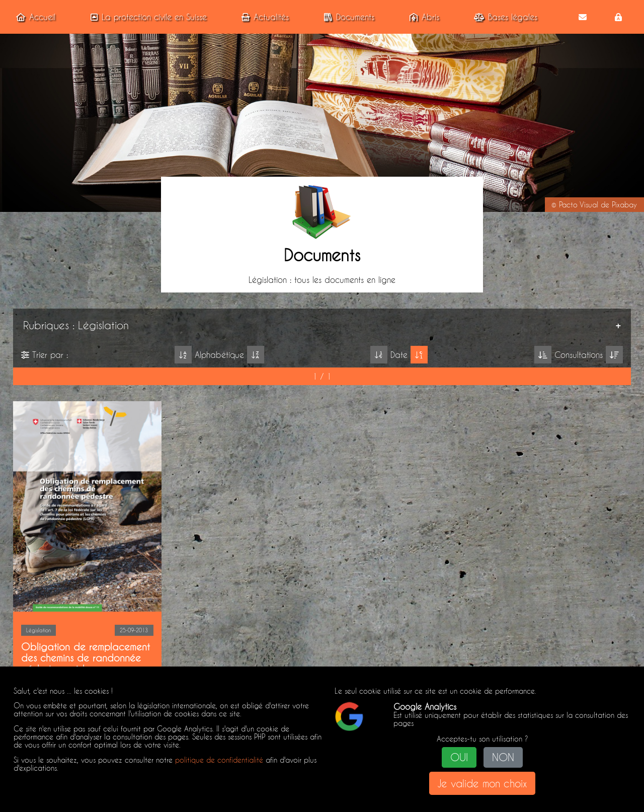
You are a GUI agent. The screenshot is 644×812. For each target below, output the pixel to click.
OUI (459, 757)
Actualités (263, 17)
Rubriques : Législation (74, 325)
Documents (347, 17)
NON (503, 757)
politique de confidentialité (219, 760)
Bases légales (504, 17)
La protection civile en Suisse (147, 17)
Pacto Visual (579, 205)
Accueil (34, 17)
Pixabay (624, 205)
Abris (422, 17)
